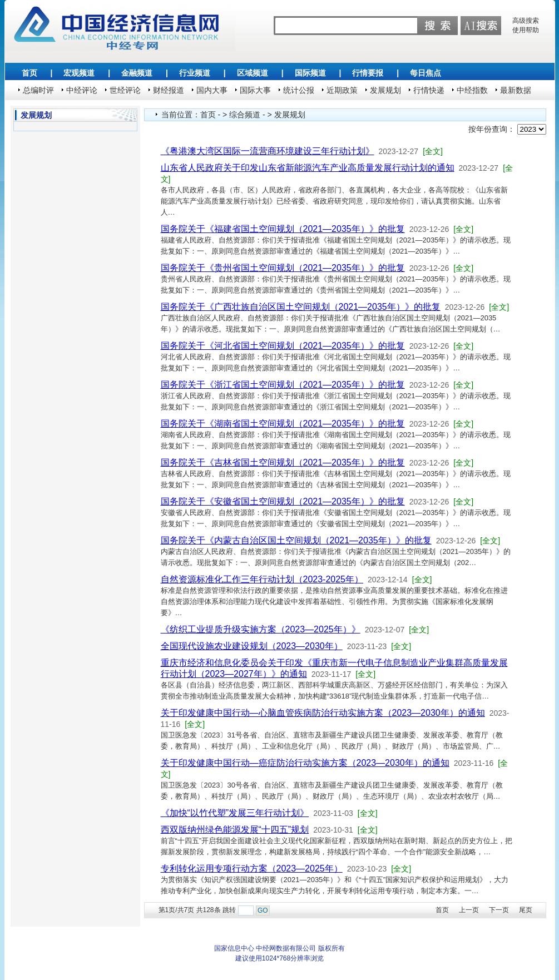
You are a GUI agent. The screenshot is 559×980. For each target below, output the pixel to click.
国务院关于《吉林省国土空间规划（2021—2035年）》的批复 (283, 462)
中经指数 (472, 90)
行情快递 (429, 90)
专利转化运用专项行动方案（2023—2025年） (252, 868)
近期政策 (342, 90)
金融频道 (137, 73)
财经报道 (169, 90)
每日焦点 (426, 73)
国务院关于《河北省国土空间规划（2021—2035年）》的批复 (283, 346)
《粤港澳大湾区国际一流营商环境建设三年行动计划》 (268, 151)
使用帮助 (526, 30)
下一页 (499, 910)
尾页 (526, 910)
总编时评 (38, 90)
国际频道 (310, 73)
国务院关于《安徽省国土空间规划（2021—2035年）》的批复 (283, 501)
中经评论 (82, 90)
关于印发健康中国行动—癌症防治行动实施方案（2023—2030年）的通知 (305, 763)
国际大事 (255, 90)
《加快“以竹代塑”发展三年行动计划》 (235, 813)
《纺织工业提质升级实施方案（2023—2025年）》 (261, 629)
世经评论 (125, 90)
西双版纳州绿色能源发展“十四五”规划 (235, 830)
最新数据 (516, 90)
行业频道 (195, 73)
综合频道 (245, 115)
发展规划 (385, 90)
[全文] (433, 151)
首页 (29, 73)
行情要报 (368, 73)
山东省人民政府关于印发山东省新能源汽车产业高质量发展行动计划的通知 (308, 168)
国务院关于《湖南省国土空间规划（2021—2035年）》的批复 (283, 424)
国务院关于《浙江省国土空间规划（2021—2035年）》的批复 (283, 385)
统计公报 (299, 90)
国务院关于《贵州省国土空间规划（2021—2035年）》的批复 (283, 268)
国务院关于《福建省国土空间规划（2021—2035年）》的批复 (283, 229)
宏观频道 (79, 73)
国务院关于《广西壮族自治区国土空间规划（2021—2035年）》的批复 (301, 307)
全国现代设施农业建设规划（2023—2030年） (252, 646)
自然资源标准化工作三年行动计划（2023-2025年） (262, 579)
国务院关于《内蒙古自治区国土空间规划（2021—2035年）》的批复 (296, 540)
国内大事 (212, 90)
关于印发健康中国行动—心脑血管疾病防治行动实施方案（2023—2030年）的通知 (323, 713)
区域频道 (253, 73)
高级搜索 (526, 21)
